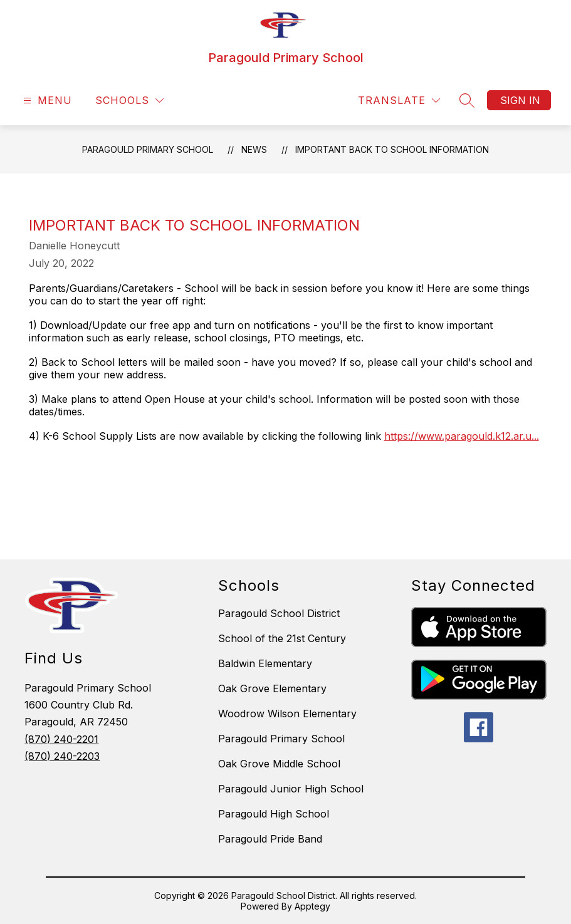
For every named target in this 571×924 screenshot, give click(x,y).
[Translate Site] (399, 101)
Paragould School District (279, 613)
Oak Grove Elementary (272, 688)
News (254, 149)
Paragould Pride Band (270, 839)
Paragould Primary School (148, 149)
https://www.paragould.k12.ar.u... (462, 436)
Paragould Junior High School (291, 789)
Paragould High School (274, 814)
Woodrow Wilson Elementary (287, 714)
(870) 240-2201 (61, 739)
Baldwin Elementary (265, 663)
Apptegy (312, 906)
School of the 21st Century (282, 638)
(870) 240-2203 (62, 756)
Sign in (520, 100)
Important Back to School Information (392, 149)
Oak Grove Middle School (279, 764)
